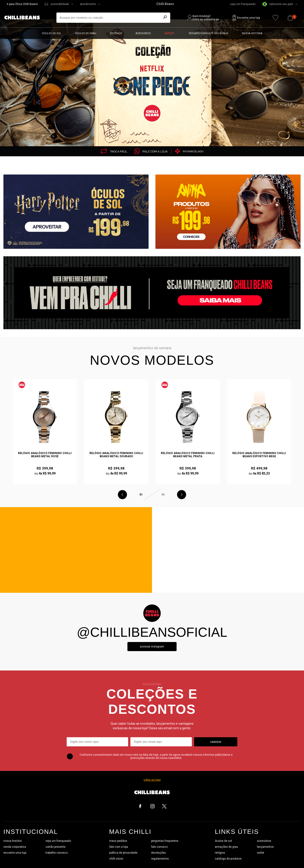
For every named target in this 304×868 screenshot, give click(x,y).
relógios (220, 853)
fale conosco (159, 847)
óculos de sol (223, 841)
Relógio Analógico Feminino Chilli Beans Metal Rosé (45, 455)
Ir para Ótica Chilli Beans (22, 4)
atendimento (88, 4)
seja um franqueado (243, 4)
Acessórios (143, 33)
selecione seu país (278, 4)
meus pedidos (118, 841)
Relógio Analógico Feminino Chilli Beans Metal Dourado (116, 455)
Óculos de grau (86, 33)
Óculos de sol (52, 33)
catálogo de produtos (228, 859)
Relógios (116, 33)
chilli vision (116, 859)
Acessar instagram (152, 647)
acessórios (264, 841)
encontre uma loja (15, 853)
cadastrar (216, 742)
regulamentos (160, 859)
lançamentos (265, 847)
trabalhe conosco (57, 853)
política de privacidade (123, 853)
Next (182, 495)
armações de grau (226, 847)
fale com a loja (119, 847)
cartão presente (56, 847)
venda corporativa (15, 847)
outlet (261, 853)
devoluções (158, 853)
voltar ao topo (152, 780)
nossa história (13, 841)
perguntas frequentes (165, 841)
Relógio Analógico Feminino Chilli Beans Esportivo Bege (259, 455)
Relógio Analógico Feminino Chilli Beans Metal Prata (188, 455)
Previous (122, 495)
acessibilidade (60, 4)
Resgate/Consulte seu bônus (209, 33)
